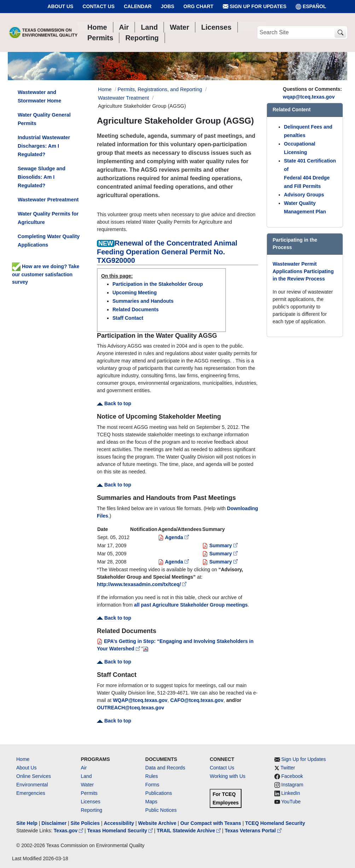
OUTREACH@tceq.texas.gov (130, 708)
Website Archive (157, 823)
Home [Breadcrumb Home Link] (105, 89)
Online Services (34, 776)
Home (23, 759)
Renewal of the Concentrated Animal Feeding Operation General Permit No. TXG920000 (167, 252)
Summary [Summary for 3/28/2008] (220, 562)
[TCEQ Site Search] (340, 33)
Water (87, 785)
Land (86, 776)
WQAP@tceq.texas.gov (140, 700)
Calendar (138, 6)
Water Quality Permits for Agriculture (48, 218)
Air (84, 768)
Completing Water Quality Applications (49, 241)
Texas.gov (69, 831)
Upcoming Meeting (135, 293)
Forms (152, 785)
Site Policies (85, 823)
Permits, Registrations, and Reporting (160, 89)
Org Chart (199, 6)
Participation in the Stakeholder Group (158, 284)
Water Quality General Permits (44, 119)
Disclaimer (54, 823)
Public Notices (161, 810)
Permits (89, 793)
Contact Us (98, 6)
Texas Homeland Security (121, 831)
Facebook (292, 776)
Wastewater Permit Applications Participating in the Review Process (303, 271)
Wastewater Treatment (123, 98)
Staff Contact (128, 318)
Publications (159, 793)
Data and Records (165, 768)
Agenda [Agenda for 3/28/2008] (173, 562)
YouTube (291, 802)
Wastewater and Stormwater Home (39, 96)
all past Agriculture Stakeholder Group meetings (191, 605)
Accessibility (120, 823)
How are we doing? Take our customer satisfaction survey (46, 274)
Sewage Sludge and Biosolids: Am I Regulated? (42, 177)
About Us (60, 6)
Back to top (114, 403)
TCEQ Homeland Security (275, 823)
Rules (152, 776)
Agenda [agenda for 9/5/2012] (173, 537)
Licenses (90, 802)
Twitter (288, 768)
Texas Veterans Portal (253, 831)
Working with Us (228, 776)
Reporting (91, 810)
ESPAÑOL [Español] (311, 7)
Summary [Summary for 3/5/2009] (220, 554)
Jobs (168, 6)
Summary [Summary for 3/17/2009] (220, 545)
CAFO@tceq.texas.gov (197, 700)
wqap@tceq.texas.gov (309, 97)
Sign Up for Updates (255, 7)
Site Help (27, 823)
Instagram (292, 785)
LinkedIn (291, 793)
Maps (151, 802)
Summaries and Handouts (143, 301)
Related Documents (136, 309)
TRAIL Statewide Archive (189, 831)
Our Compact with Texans (211, 823)
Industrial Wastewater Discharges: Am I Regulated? (44, 146)
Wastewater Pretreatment (48, 200)
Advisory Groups (304, 195)
